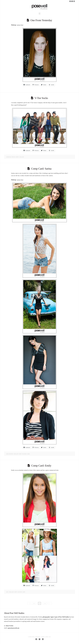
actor (7, 592)
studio (29, 454)
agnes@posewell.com (13, 628)
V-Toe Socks (41, 98)
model (20, 454)
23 (47, 603)
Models (17, 157)
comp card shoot (10, 454)
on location (24, 454)
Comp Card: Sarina (41, 169)
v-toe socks (22, 157)
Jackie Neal (20, 25)
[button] (40, 13)
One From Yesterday (41, 20)
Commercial (9, 157)
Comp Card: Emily (41, 466)
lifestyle (13, 157)
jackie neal (16, 454)
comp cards (11, 592)
